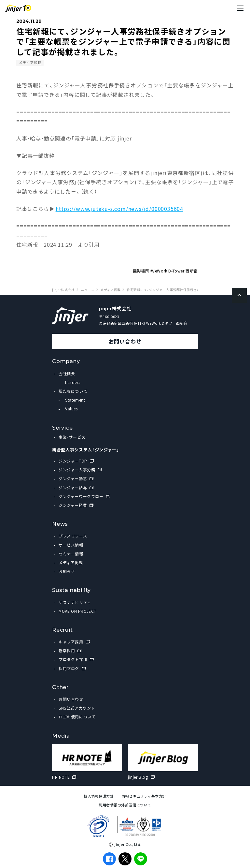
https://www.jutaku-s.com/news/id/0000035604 (119, 209)
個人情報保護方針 (99, 796)
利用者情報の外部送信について (125, 805)
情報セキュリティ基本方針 (144, 796)
